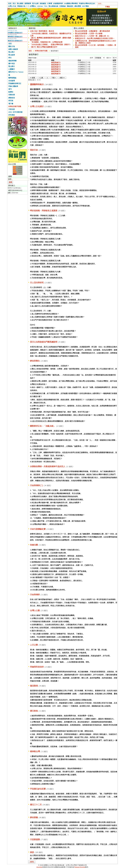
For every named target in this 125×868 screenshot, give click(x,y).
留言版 (11, 101)
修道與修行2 (56, 65)
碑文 (10, 58)
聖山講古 (12, 66)
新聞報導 (28, 3)
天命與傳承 (35, 595)
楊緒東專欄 (12, 61)
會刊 (10, 89)
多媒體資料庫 (58, 3)
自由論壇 (12, 81)
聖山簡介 (12, 52)
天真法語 (12, 109)
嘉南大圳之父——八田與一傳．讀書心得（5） (93, 36)
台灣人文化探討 (37, 106)
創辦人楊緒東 (13, 49)
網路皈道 (12, 98)
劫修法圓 (34, 545)
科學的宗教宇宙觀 (15, 106)
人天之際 (34, 645)
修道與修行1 (56, 62)
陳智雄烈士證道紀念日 (15, 37)
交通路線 (62, 6)
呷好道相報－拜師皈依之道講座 (44, 211)
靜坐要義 (34, 817)
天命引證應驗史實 (38, 529)
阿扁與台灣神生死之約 (87, 3)
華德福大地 (21, 6)
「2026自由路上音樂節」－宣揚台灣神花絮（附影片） (51, 45)
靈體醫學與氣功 (37, 84)
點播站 (11, 92)
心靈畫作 (12, 69)
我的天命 (34, 150)
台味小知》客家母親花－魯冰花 (42, 31)
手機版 (107, 7)
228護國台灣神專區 (71, 3)
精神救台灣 (35, 751)
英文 (14, 3)
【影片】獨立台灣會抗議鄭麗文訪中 (44, 47)
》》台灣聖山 (31, 6)
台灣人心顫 (35, 610)
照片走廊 (35, 3)
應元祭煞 (34, 711)
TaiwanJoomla (80, 867)
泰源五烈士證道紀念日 (15, 41)
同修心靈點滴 (13, 86)
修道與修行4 (56, 69)
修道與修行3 (56, 67)
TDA (46, 6)
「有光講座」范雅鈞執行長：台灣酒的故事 (46, 42)
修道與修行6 (56, 74)
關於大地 (12, 46)
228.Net (40, 6)
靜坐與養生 (35, 361)
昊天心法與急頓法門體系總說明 (44, 342)
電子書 (11, 104)
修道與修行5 (56, 71)
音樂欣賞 (12, 95)
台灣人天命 (12, 6)
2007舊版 (85, 6)
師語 (32, 852)
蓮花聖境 (34, 686)
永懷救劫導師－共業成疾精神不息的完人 (48, 466)
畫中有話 (12, 64)
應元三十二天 (36, 805)
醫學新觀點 (12, 78)
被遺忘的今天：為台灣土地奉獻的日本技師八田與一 (95, 38)
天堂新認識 (35, 839)
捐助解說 (43, 3)
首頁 (10, 3)
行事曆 (50, 3)
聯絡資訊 (70, 6)
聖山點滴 (12, 55)
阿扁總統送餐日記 (15, 83)
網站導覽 (78, 6)
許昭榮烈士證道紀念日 (15, 33)
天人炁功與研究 (37, 283)
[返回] (32, 862)
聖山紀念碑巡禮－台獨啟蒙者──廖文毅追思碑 (93, 31)
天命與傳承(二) (37, 485)
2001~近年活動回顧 (15, 112)
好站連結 (12, 115)
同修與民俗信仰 (37, 667)
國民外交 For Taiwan (16, 72)
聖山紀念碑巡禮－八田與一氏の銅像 (89, 33)
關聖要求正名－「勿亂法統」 (43, 426)
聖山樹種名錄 (53, 6)
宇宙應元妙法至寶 (38, 789)
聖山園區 (20, 3)
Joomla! (39, 867)
